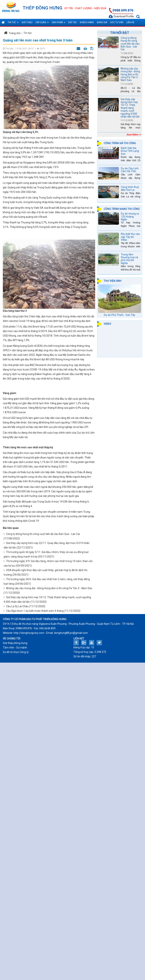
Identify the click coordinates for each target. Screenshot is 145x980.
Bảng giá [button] (102, 22)
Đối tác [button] (73, 22)
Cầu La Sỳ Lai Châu (17, 606)
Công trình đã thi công (120, 143)
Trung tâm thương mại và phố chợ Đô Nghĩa (129, 259)
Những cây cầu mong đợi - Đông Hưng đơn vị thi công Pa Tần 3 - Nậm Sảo (49, 588)
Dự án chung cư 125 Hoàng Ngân (130, 217)
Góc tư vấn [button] (117, 22)
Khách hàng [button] (87, 22)
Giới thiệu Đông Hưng (15, 643)
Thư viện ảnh (113, 281)
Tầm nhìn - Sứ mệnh (15, 648)
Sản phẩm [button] (59, 24)
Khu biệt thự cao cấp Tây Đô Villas (130, 237)
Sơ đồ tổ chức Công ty (16, 652)
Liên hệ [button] (130, 22)
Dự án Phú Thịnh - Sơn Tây (120, 315)
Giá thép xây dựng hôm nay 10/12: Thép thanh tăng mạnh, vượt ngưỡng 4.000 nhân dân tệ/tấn (130, 108)
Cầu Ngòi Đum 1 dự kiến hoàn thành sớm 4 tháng (35, 611)
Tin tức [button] (13, 24)
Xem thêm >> (134, 135)
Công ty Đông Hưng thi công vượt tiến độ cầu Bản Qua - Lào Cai (43, 534)
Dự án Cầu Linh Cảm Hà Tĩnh (130, 170)
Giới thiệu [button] (27, 22)
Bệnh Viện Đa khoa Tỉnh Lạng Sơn (130, 151)
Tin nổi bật (120, 33)
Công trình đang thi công (122, 209)
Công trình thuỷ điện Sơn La (130, 188)
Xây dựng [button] (42, 24)
